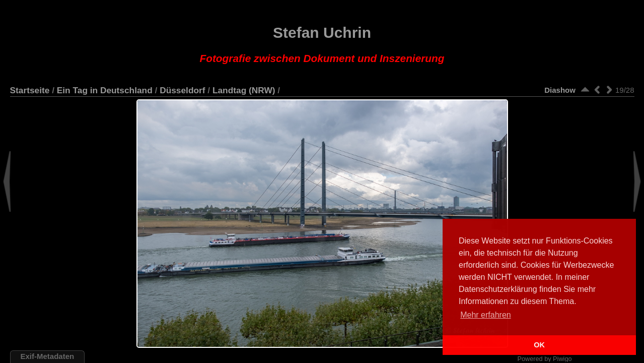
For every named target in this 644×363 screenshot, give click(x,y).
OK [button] (539, 345)
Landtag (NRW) (244, 90)
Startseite (30, 90)
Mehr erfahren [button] (486, 315)
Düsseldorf (182, 90)
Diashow (560, 90)
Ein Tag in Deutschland (105, 90)
